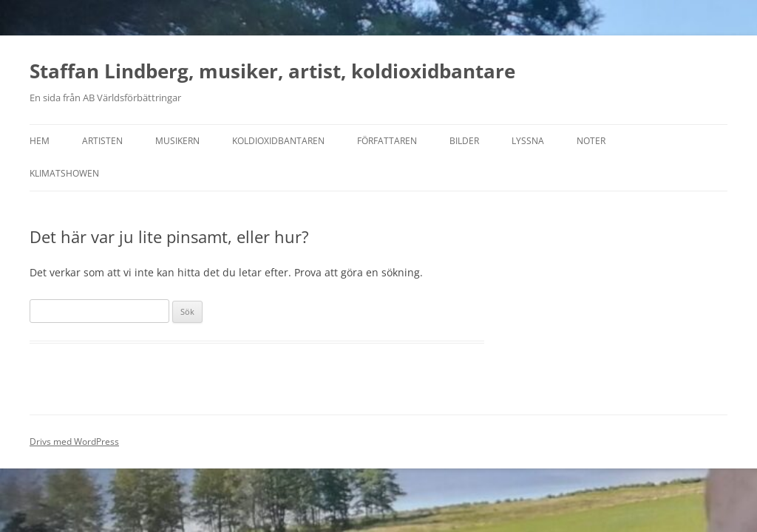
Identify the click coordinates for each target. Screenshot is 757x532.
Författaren (387, 141)
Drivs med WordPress (74, 441)
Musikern (177, 141)
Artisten (102, 141)
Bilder (464, 141)
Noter (591, 141)
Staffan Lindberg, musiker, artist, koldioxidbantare (272, 71)
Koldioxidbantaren (278, 141)
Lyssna (528, 141)
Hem (40, 141)
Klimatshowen (64, 173)
